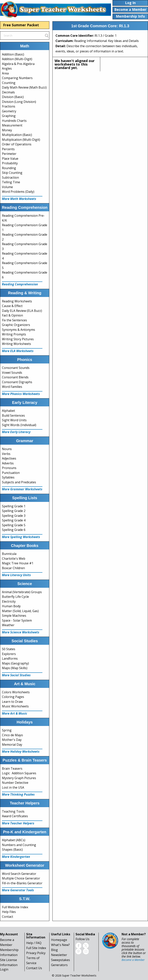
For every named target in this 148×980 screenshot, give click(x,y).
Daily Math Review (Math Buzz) (24, 87)
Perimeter (9, 154)
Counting (9, 83)
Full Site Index (36, 948)
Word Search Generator (19, 874)
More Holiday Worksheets (21, 751)
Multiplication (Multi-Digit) (21, 140)
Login (4, 969)
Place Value (10, 159)
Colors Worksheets (16, 692)
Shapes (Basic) (12, 850)
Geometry (9, 111)
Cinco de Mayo (12, 735)
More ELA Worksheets (18, 351)
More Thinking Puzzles (18, 794)
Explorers (9, 654)
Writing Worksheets (16, 344)
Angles (7, 68)
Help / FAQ (34, 943)
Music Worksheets (15, 706)
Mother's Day (12, 740)
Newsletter (59, 955)
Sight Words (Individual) (19, 425)
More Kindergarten (16, 857)
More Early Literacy (16, 432)
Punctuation (11, 473)
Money (7, 130)
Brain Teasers (12, 768)
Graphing (9, 116)
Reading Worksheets (17, 301)
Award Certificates (15, 816)
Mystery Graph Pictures (19, 778)
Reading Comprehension (20, 284)
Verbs (6, 454)
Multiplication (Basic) (17, 135)
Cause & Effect (12, 306)
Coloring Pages (13, 697)
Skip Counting (12, 173)
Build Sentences (13, 415)
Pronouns (9, 468)
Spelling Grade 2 (14, 511)
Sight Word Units (14, 420)
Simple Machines (14, 616)
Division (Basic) (13, 97)
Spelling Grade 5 (14, 525)
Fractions (9, 106)
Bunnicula (9, 554)
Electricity (9, 601)
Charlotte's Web (14, 559)
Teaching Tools (13, 811)
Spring (7, 730)
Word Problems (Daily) (18, 192)
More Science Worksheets (21, 632)
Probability (10, 163)
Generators (59, 965)
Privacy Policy (36, 953)
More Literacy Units (16, 575)
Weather (8, 625)
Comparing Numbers (17, 78)
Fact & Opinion (12, 315)
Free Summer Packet (21, 25)
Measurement (12, 125)
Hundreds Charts (14, 121)
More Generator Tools (18, 890)
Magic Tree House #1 (18, 563)
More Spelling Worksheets (21, 537)
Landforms (10, 658)
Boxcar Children (13, 568)
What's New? (60, 945)
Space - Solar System (17, 620)
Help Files (9, 912)
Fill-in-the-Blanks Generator (22, 883)
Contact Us (34, 968)
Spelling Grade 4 (14, 520)
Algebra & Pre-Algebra (18, 64)
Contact (8, 917)
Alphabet (8, 411)
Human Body (11, 606)
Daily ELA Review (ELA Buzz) (22, 311)
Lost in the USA (13, 787)
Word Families (12, 387)
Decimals (8, 92)
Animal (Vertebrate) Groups (22, 592)
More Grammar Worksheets (22, 489)
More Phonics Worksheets (21, 394)
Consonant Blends (15, 377)
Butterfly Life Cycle (15, 597)
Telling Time (11, 182)
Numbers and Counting (19, 845)
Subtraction (10, 177)
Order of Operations (17, 144)
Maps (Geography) (15, 663)
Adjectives (9, 458)
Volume (7, 187)
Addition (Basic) (13, 54)
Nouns (7, 449)
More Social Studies (16, 675)
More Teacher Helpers (18, 823)
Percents (8, 149)
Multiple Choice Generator (21, 878)
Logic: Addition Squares (19, 773)
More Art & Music (15, 713)
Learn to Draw (12, 702)
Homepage (59, 940)
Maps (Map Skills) (15, 668)
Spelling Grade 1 (14, 506)
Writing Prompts (14, 334)
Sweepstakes (61, 960)
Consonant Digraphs (17, 382)
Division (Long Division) (19, 102)
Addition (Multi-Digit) (17, 59)
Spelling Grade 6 (14, 530)
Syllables (8, 477)
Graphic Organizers (16, 325)
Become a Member (133, 960)
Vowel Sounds (12, 373)
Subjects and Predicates (19, 482)
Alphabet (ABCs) (14, 840)
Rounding (9, 168)
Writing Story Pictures (18, 339)
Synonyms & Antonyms (18, 330)
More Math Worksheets (19, 199)
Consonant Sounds (16, 368)
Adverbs (8, 463)
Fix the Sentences (14, 320)
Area (5, 73)
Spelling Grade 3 (14, 516)
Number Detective (15, 783)
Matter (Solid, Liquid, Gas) (20, 611)
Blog (54, 950)
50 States (9, 649)
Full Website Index (15, 907)
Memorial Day (12, 745)
